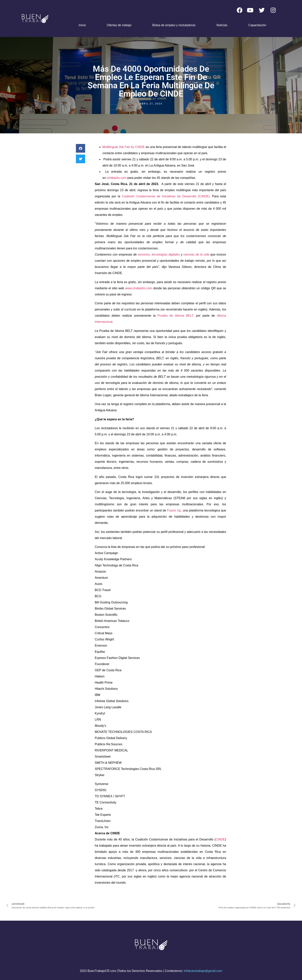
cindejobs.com (117, 178)
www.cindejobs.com (139, 288)
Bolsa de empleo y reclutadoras (174, 25)
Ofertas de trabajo (119, 25)
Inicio (82, 25)
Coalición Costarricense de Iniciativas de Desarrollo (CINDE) (166, 196)
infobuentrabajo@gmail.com (203, 971)
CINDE (220, 839)
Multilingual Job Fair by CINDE (124, 147)
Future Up (174, 510)
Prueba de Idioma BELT (175, 316)
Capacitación (257, 25)
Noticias (222, 25)
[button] (81, 148)
